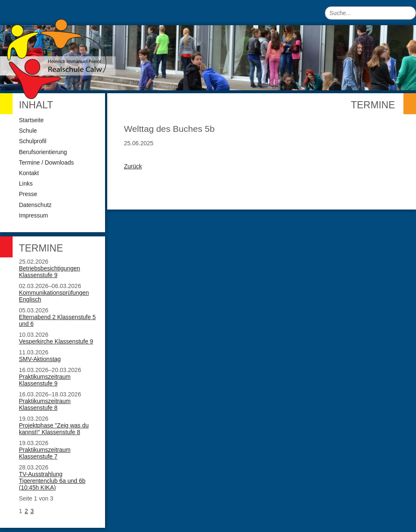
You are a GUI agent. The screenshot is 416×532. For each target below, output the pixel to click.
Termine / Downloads (46, 162)
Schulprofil (33, 141)
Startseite (31, 120)
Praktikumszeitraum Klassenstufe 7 (45, 453)
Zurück (133, 166)
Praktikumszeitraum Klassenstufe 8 (45, 404)
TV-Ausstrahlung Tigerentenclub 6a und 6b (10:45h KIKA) (52, 481)
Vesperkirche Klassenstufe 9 (56, 341)
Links (26, 183)
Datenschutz (35, 205)
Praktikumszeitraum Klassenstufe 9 (45, 380)
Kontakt (29, 173)
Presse (28, 194)
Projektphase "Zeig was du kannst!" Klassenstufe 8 (54, 429)
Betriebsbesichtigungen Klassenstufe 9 (50, 272)
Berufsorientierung (43, 152)
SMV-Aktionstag (40, 359)
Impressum (33, 215)
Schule (28, 131)
